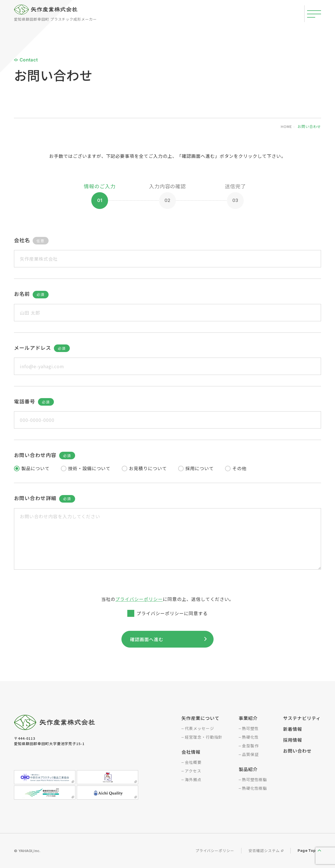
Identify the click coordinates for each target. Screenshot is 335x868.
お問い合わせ (297, 751)
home (286, 126)
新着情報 (293, 729)
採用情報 (293, 740)
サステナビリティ (302, 718)
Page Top (307, 851)
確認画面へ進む (148, 639)
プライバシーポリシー (139, 599)
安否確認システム (264, 851)
